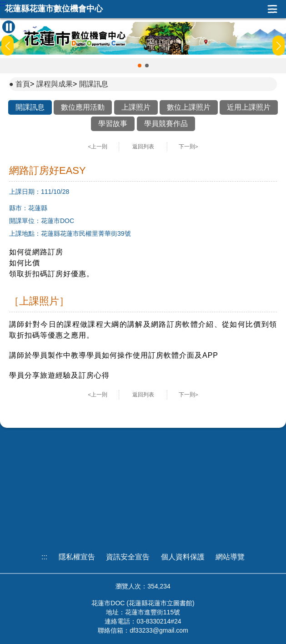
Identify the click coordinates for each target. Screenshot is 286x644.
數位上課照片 (189, 107)
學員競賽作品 (166, 124)
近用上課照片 (249, 107)
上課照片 (136, 107)
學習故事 (113, 124)
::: (3, 4)
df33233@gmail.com (159, 630)
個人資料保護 (183, 557)
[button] (140, 66)
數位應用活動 (83, 107)
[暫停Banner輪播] (9, 27)
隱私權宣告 (77, 557)
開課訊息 (94, 84)
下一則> (188, 147)
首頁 (23, 84)
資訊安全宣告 (128, 557)
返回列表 (143, 147)
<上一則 (98, 147)
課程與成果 (55, 84)
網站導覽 (230, 557)
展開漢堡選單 (272, 9)
